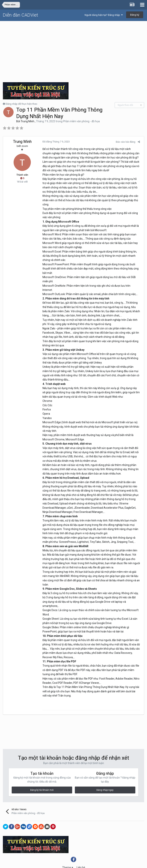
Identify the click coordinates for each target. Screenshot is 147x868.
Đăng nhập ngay (105, 777)
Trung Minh (27, 121)
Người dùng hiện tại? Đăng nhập (104, 15)
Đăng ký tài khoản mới (42, 777)
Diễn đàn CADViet (20, 15)
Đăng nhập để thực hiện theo (21, 104)
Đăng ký (135, 15)
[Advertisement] (73, 50)
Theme (68, 854)
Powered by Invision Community (73, 862)
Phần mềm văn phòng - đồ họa (81, 121)
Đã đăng (55, 142)
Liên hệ (81, 854)
